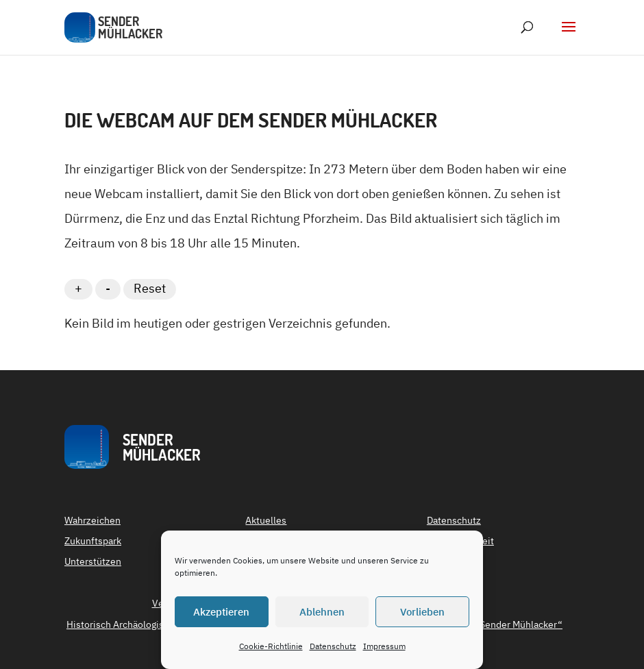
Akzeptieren (221, 612)
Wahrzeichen (92, 521)
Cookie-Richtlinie (271, 646)
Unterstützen (93, 562)
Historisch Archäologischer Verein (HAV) (154, 625)
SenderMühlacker (162, 447)
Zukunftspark (93, 542)
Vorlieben (422, 612)
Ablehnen (322, 612)
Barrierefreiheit (460, 542)
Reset (150, 288)
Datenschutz (333, 646)
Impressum (384, 646)
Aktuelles (266, 521)
